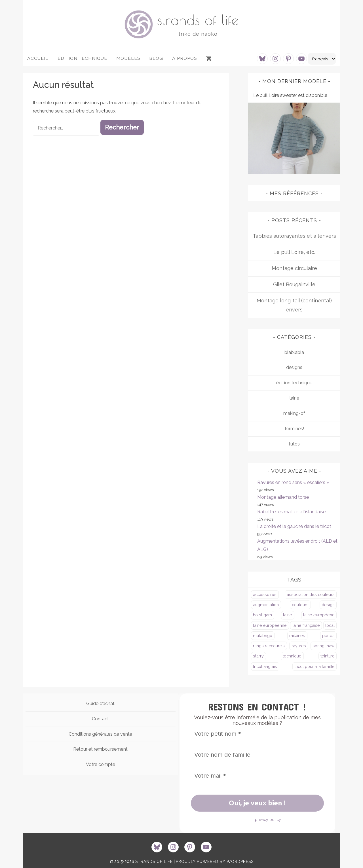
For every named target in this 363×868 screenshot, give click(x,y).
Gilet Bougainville (294, 284)
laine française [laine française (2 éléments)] (306, 625)
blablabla (294, 352)
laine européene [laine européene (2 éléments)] (319, 615)
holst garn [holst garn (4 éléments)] (262, 615)
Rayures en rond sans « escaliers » (293, 482)
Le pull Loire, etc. (294, 252)
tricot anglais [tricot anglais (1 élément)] (265, 666)
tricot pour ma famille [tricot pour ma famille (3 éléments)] (315, 666)
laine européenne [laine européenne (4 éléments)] (270, 625)
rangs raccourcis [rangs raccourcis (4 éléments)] (269, 646)
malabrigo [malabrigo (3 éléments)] (263, 635)
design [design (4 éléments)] (328, 605)
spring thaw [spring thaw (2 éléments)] (324, 646)
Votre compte (101, 764)
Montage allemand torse (283, 497)
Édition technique (82, 58)
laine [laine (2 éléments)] (288, 615)
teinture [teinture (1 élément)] (328, 656)
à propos (184, 58)
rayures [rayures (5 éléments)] (299, 646)
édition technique (294, 383)
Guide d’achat (100, 703)
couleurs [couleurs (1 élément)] (300, 605)
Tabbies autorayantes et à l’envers (294, 236)
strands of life (198, 20)
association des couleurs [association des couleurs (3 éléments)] (311, 594)
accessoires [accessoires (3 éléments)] (265, 594)
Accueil (38, 58)
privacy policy (268, 820)
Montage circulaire (294, 268)
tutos (294, 444)
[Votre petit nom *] (257, 734)
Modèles (128, 58)
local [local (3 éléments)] (330, 625)
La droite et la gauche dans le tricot (294, 526)
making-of (294, 413)
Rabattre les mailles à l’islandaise (291, 512)
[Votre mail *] (257, 776)
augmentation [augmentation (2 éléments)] (266, 605)
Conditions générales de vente (100, 734)
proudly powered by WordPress (215, 861)
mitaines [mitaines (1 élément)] (297, 635)
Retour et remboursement (100, 749)
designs (294, 367)
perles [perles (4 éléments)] (328, 635)
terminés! (294, 429)
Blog (156, 58)
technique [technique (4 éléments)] (292, 656)
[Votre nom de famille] (257, 755)
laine (294, 398)
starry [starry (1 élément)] (258, 656)
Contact (100, 719)
